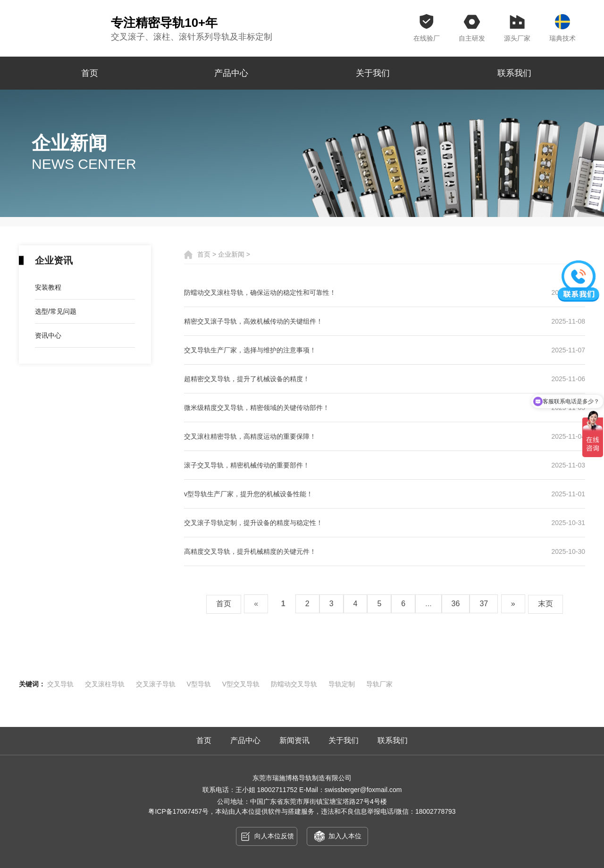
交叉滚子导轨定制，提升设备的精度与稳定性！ (385, 523)
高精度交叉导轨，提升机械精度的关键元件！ (385, 551)
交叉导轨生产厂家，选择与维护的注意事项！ (385, 350)
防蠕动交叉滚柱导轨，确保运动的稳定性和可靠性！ (385, 292)
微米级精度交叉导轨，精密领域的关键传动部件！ (385, 408)
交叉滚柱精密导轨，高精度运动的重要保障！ (385, 436)
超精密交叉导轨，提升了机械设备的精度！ (385, 379)
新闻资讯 (294, 740)
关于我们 (373, 73)
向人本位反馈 (267, 836)
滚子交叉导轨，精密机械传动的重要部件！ (385, 465)
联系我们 (514, 73)
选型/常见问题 (56, 311)
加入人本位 (338, 836)
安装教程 (48, 287)
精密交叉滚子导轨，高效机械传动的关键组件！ (385, 321)
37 (484, 604)
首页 (90, 73)
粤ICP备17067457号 (178, 811)
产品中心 (231, 73)
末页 (545, 604)
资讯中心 (48, 335)
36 (456, 604)
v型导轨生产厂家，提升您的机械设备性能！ (385, 494)
